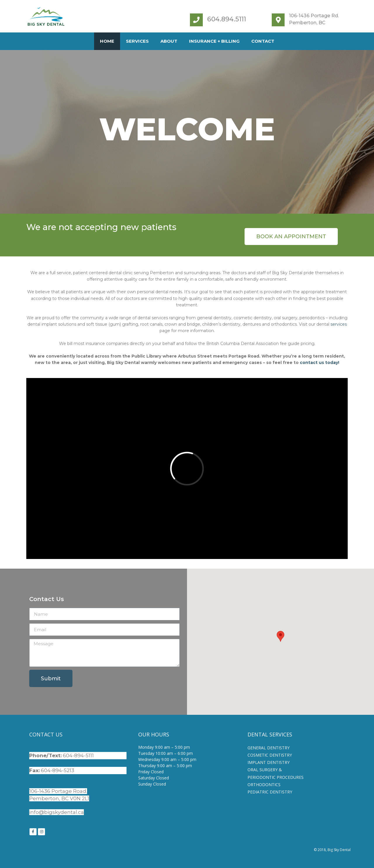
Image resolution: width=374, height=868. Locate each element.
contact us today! (320, 363)
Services (137, 41)
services (339, 324)
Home (107, 41)
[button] (291, 237)
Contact (263, 41)
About (169, 41)
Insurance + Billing (214, 41)
